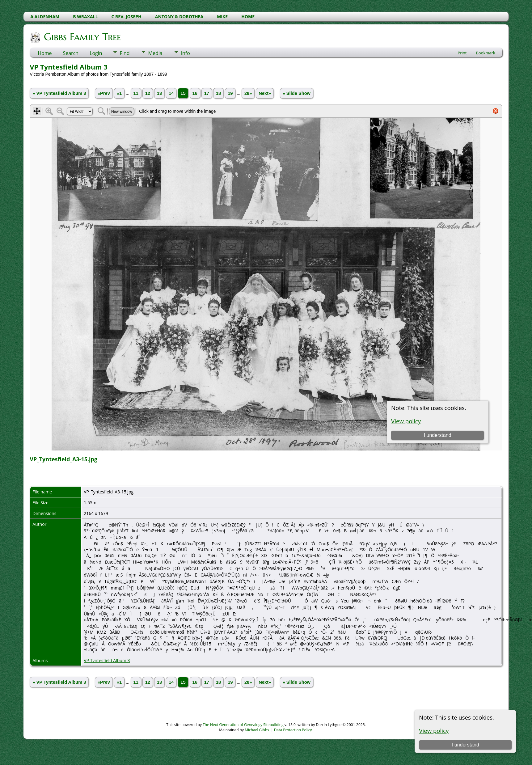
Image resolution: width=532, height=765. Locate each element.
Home (45, 53)
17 (207, 93)
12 (148, 93)
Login (96, 53)
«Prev (104, 93)
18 (218, 93)
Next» (265, 93)
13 (159, 93)
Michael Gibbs (257, 730)
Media (155, 53)
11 (136, 93)
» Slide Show (297, 93)
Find (125, 53)
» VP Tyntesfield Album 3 (59, 93)
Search (71, 53)
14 (171, 93)
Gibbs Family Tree (82, 37)
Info (186, 53)
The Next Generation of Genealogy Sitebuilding (243, 725)
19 (230, 93)
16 (195, 93)
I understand (465, 745)
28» (248, 93)
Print (462, 53)
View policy (434, 731)
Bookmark (485, 53)
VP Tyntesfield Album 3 (107, 660)
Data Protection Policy (293, 730)
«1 (119, 93)
